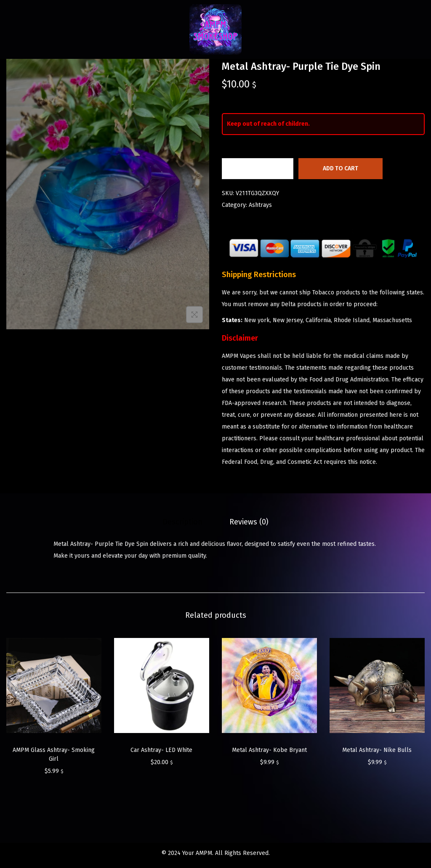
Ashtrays (260, 205)
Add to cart (341, 168)
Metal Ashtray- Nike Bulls (377, 750)
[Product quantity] (258, 169)
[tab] (182, 522)
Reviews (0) (249, 522)
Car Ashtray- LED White (161, 750)
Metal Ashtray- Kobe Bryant (269, 750)
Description (182, 522)
